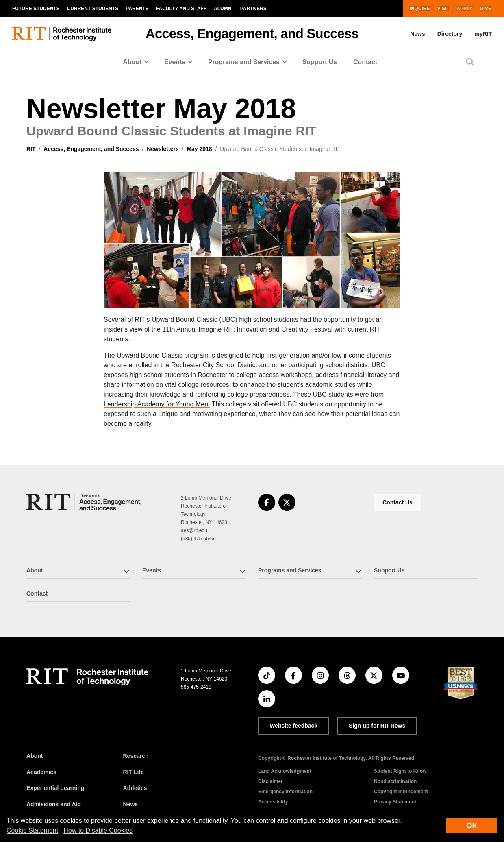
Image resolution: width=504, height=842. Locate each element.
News (418, 34)
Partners (253, 9)
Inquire (419, 9)
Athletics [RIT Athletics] (135, 788)
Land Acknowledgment (285, 771)
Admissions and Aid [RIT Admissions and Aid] (54, 804)
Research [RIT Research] (136, 756)
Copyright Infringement (401, 792)
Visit (443, 9)
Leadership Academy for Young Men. (157, 404)
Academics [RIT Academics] (41, 772)
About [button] (132, 62)
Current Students (93, 9)
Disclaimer (270, 781)
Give (486, 9)
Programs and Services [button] (244, 62)
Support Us (320, 62)
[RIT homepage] (62, 34)
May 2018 (199, 149)
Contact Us (398, 502)
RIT (31, 149)
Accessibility (273, 802)
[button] (470, 62)
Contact (365, 62)
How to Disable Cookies (98, 830)
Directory (450, 34)
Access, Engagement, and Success (252, 34)
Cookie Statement (32, 830)
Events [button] (175, 62)
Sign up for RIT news (377, 726)
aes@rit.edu (194, 530)
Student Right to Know (400, 771)
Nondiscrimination (395, 781)
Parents (137, 9)
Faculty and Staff (181, 9)
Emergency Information (285, 792)
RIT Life (134, 772)
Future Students (36, 9)
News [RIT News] (131, 804)
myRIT (483, 34)
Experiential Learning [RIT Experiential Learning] (55, 788)
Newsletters (163, 149)
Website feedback (293, 726)
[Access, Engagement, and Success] (84, 502)
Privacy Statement (395, 802)
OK (472, 826)
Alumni (223, 9)
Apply (464, 9)
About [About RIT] (35, 756)
